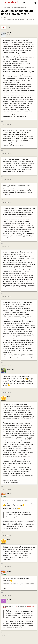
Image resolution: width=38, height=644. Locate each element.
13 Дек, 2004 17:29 (6, 365)
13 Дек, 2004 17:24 (6, 246)
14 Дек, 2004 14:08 (6, 567)
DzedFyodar (11, 369)
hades (9, 494)
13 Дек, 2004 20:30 (6, 489)
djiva (16, 606)
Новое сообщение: (8, 19)
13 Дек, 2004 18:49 (6, 393)
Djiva (8, 397)
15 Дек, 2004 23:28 (27, 19)
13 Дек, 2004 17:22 (6, 180)
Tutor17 (9, 33)
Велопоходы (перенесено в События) (14, 7)
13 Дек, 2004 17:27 (6, 296)
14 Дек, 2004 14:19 (6, 595)
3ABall (17, 19)
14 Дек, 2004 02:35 (6, 536)
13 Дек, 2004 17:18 (6, 153)
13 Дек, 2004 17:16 (6, 124)
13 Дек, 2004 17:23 (6, 203)
